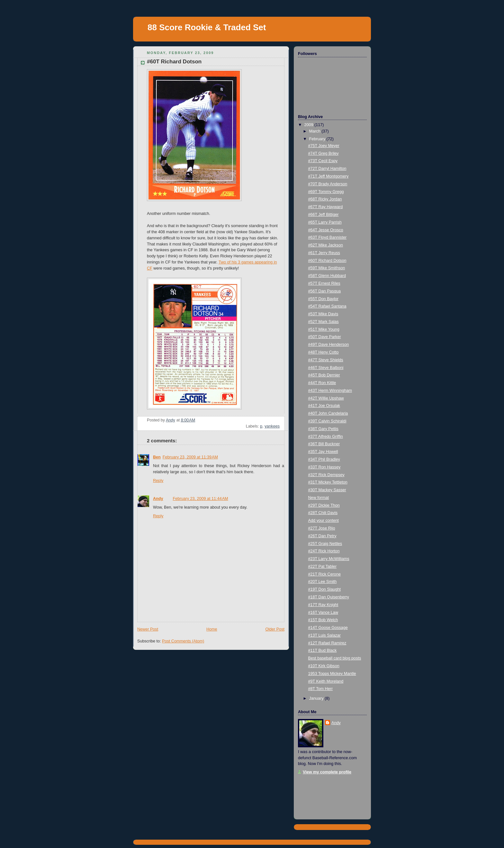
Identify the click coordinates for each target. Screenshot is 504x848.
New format (319, 498)
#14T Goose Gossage (328, 628)
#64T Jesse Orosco (326, 230)
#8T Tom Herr (321, 689)
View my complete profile (327, 772)
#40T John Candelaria (328, 413)
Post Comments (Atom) (183, 641)
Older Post (275, 629)
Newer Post (148, 629)
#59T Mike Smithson (327, 268)
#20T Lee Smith (323, 582)
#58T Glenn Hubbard (327, 276)
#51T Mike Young (324, 329)
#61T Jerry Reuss (324, 253)
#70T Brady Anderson (328, 184)
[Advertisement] (330, 795)
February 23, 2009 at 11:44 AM (201, 499)
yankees (272, 426)
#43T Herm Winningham (330, 391)
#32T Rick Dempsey (326, 475)
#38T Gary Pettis (323, 429)
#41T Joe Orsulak (324, 406)
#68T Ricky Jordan (325, 199)
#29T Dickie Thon (324, 505)
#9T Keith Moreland (326, 681)
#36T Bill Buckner (324, 444)
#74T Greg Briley (324, 153)
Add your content (324, 521)
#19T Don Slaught (324, 589)
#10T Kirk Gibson (324, 666)
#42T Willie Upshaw (326, 398)
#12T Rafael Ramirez (327, 643)
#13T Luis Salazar (324, 635)
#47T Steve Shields (326, 360)
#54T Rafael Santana (327, 306)
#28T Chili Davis (323, 513)
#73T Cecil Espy (323, 161)
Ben (157, 457)
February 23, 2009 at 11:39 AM (190, 457)
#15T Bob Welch (323, 620)
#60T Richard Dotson (327, 261)
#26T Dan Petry (322, 536)
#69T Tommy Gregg (326, 192)
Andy (158, 499)
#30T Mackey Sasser (327, 490)
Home (212, 629)
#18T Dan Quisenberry (329, 597)
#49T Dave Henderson (329, 345)
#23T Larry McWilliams (329, 559)
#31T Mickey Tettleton (328, 482)
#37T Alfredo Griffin (326, 437)
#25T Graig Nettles (325, 544)
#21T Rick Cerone (324, 574)
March (315, 131)
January (317, 698)
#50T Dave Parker (325, 337)
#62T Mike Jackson (326, 245)
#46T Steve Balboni (326, 368)
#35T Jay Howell (323, 452)
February (318, 139)
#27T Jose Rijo (322, 528)
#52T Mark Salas (324, 322)
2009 (310, 125)
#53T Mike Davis (323, 314)
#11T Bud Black (323, 650)
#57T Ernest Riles (324, 283)
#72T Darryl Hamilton (327, 169)
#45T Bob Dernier (324, 375)
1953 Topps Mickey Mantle (332, 674)
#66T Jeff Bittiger (324, 215)
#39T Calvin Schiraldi (327, 421)
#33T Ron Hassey (324, 467)
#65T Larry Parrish (325, 222)
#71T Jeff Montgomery (328, 176)
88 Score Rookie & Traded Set (207, 27)
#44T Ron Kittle (322, 383)
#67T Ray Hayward (326, 207)
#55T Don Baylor (323, 299)
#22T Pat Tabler (323, 567)
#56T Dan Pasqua (324, 291)
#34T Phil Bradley (324, 459)
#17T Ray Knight (323, 605)
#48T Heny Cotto (324, 352)
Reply (158, 481)
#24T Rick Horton (324, 551)
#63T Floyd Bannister (328, 237)
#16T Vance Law (323, 613)
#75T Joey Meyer (324, 146)
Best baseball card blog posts (335, 658)
